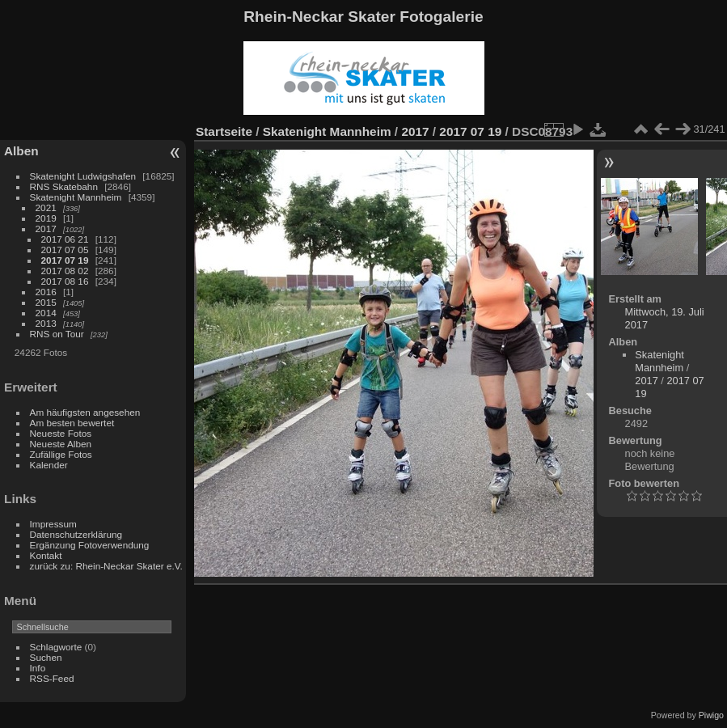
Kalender (49, 465)
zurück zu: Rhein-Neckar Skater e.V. (106, 566)
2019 (46, 218)
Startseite (224, 131)
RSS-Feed (52, 678)
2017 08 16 (65, 281)
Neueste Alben (61, 444)
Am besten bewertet (72, 423)
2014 (46, 313)
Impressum (53, 524)
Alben (21, 151)
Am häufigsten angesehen (85, 412)
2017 (46, 229)
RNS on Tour (57, 334)
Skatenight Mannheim (76, 197)
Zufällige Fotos (61, 454)
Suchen (46, 657)
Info (38, 668)
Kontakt (46, 555)
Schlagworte (56, 647)
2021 (46, 207)
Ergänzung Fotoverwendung (90, 545)
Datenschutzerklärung (76, 534)
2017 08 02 (65, 271)
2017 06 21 (65, 239)
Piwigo (711, 715)
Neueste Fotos (61, 433)
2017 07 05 (65, 250)
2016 (46, 292)
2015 (46, 302)
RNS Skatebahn (64, 186)
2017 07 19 (65, 260)
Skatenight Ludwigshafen (83, 176)
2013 (46, 323)
